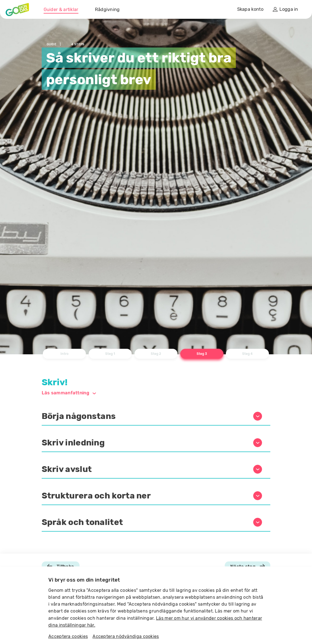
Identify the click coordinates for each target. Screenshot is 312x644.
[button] (156, 416)
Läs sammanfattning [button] (69, 393)
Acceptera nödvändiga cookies (126, 636)
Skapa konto (250, 9)
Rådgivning (107, 10)
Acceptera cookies (68, 636)
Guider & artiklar (61, 10)
